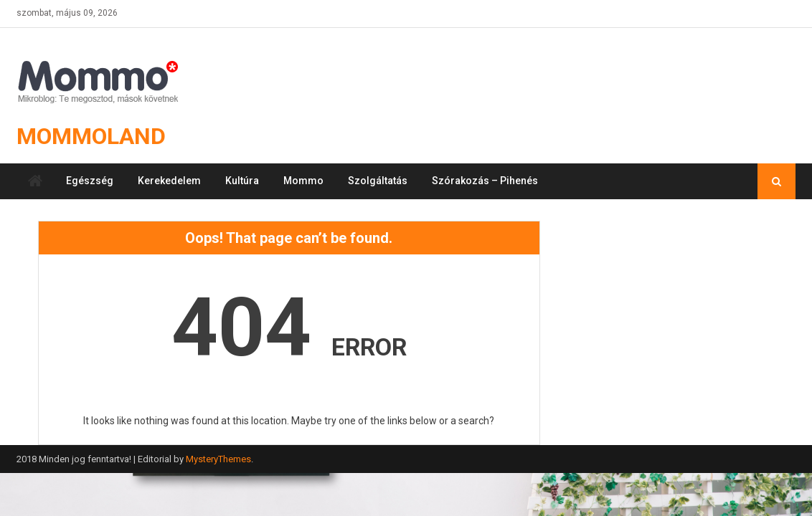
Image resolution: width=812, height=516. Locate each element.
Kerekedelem (169, 181)
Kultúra (242, 181)
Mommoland (91, 136)
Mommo (303, 181)
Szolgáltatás (378, 181)
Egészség (90, 181)
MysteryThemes (218, 459)
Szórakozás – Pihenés (485, 181)
